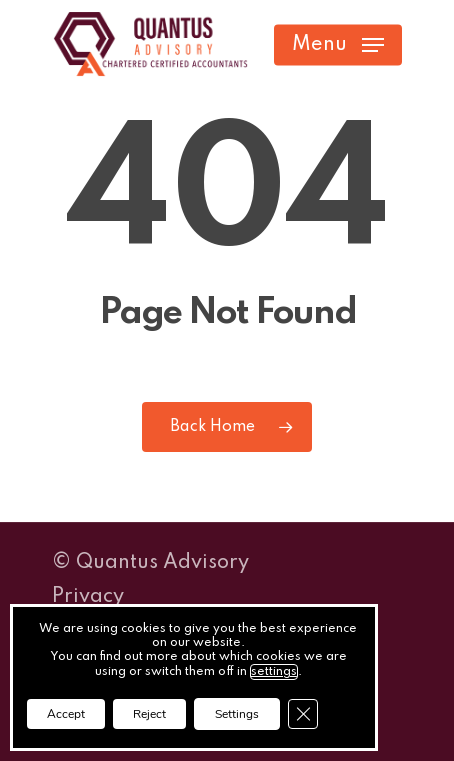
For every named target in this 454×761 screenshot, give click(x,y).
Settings (237, 714)
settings (274, 672)
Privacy (88, 597)
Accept (66, 714)
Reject (149, 714)
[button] (338, 45)
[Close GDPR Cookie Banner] (303, 714)
